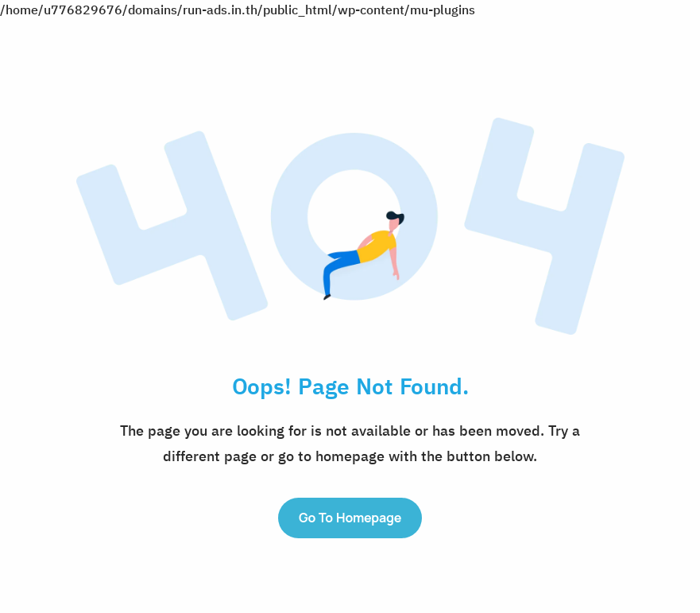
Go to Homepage (350, 518)
